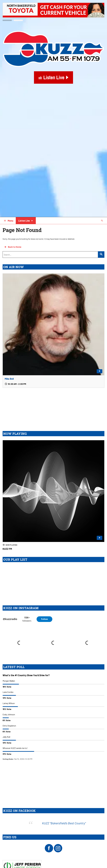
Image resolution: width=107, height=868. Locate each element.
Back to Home (13, 247)
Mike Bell (9, 379)
